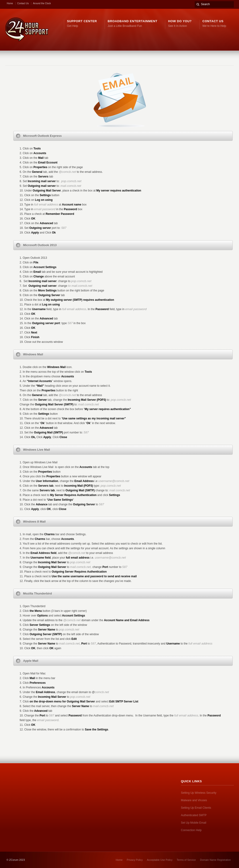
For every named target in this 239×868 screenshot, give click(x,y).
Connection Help (191, 830)
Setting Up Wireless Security (199, 793)
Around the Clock (42, 3)
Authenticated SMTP (194, 815)
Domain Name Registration (215, 860)
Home (10, 3)
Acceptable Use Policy (160, 860)
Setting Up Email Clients (196, 808)
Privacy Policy (135, 860)
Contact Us (23, 3)
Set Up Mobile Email (194, 823)
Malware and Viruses (194, 800)
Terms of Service (186, 860)
